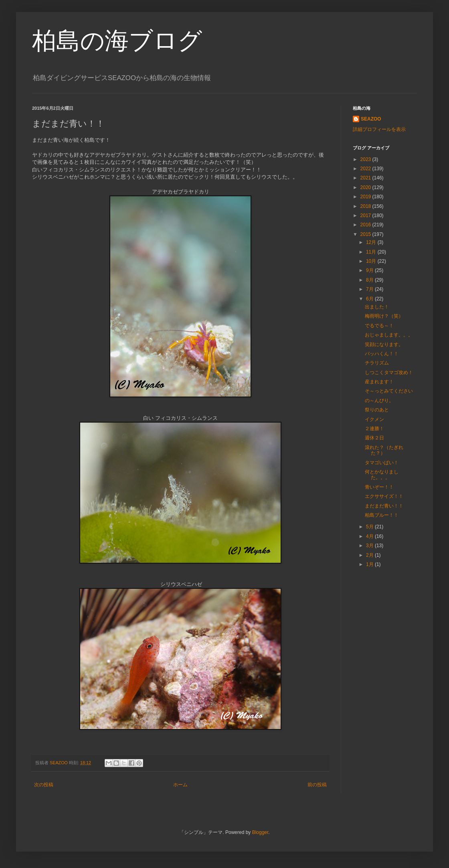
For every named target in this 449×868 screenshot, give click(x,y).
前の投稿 (317, 785)
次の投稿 (44, 785)
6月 (370, 299)
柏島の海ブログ (117, 41)
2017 (366, 215)
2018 (366, 206)
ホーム (180, 785)
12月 (372, 242)
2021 (366, 178)
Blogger (260, 832)
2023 (366, 159)
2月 (370, 555)
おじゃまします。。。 (389, 335)
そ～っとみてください (389, 391)
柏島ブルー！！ (382, 515)
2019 (366, 197)
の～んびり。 (379, 401)
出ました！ (377, 307)
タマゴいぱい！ (382, 463)
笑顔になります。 (384, 344)
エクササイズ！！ (384, 496)
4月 (370, 536)
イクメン (374, 419)
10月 (372, 261)
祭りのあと (377, 410)
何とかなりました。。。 (382, 475)
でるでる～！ (379, 326)
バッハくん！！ (382, 354)
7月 (370, 289)
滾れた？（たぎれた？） (384, 450)
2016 (366, 225)
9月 (370, 270)
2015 (366, 234)
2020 (366, 187)
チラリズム (377, 363)
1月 (370, 564)
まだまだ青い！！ (384, 506)
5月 (370, 527)
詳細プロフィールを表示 (379, 129)
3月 (370, 546)
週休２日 (374, 438)
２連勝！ (374, 429)
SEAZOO (371, 119)
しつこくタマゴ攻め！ (389, 373)
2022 (366, 169)
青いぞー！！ (379, 487)
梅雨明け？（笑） (384, 316)
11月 (372, 252)
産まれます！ (379, 382)
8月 (370, 280)
